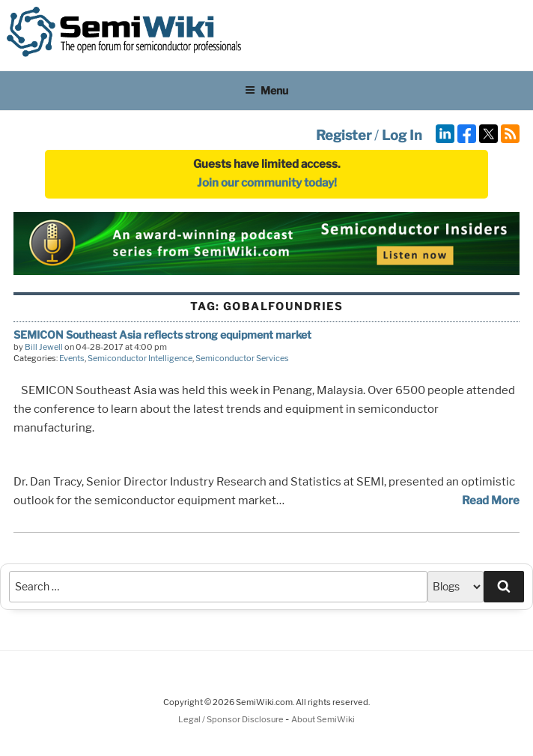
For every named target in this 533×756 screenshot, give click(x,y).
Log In (402, 135)
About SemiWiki (323, 719)
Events (72, 358)
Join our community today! (267, 183)
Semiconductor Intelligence (140, 358)
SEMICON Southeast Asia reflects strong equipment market (162, 335)
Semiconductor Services (242, 358)
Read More (491, 501)
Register (344, 135)
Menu (266, 90)
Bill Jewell (44, 347)
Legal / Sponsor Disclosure (232, 719)
